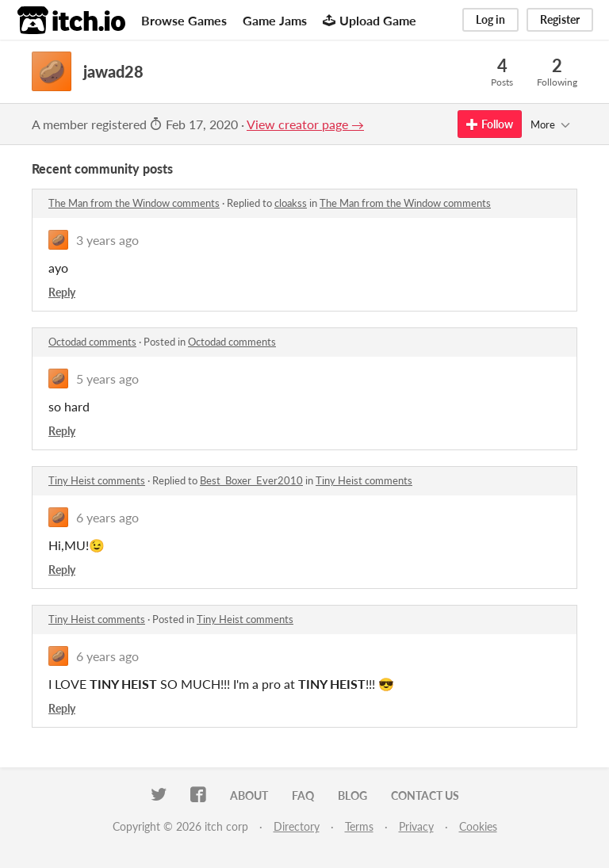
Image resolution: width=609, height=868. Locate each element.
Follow (490, 124)
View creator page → (305, 124)
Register (560, 19)
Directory (297, 826)
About (249, 795)
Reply (62, 292)
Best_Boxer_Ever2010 (251, 480)
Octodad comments (92, 342)
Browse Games (184, 20)
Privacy (416, 826)
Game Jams (275, 20)
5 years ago (107, 379)
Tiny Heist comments (97, 480)
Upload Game (370, 20)
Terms (359, 826)
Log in (490, 19)
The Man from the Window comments (134, 203)
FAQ (303, 795)
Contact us (425, 795)
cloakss (291, 203)
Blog (352, 795)
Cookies (478, 826)
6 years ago (107, 517)
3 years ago (107, 240)
